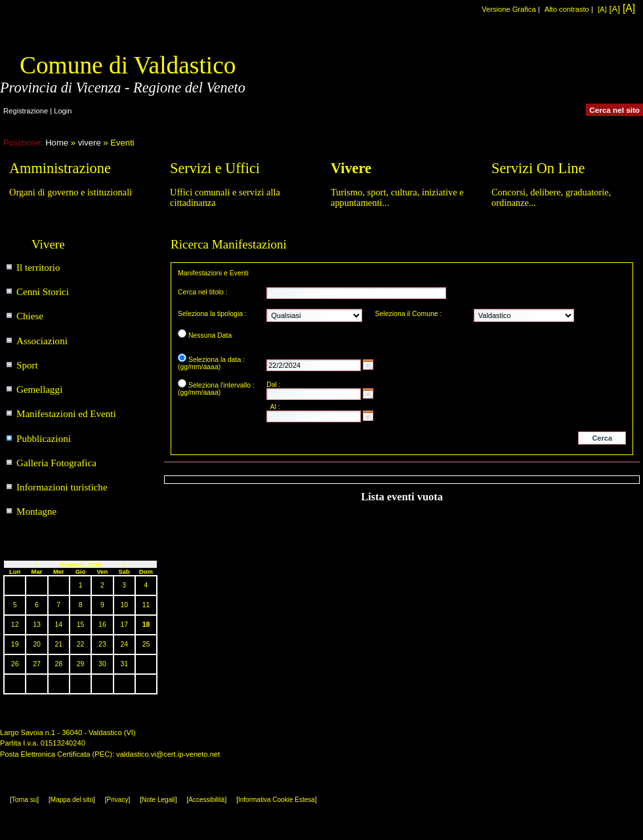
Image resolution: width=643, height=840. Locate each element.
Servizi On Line (538, 168)
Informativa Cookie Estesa (277, 800)
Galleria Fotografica (56, 463)
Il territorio (38, 268)
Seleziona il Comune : (409, 314)
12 (15, 625)
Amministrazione (60, 168)
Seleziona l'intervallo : (221, 385)
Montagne (36, 511)
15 (81, 625)
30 (102, 664)
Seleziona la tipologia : (212, 314)
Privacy (118, 800)
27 (37, 664)
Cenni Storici (43, 292)
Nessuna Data (210, 335)
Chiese (30, 316)
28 (58, 664)
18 (146, 625)
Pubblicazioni (44, 439)
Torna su (24, 800)
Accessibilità (206, 800)
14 (58, 625)
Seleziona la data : (217, 360)
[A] (602, 9)
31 (124, 664)
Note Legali (158, 800)
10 (124, 605)
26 (15, 664)
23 (102, 644)
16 (102, 625)
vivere (90, 143)
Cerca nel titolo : (203, 292)
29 (81, 664)
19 (15, 644)
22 (81, 644)
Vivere (351, 168)
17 (124, 625)
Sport (27, 365)
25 (146, 644)
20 (37, 644)
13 (37, 625)
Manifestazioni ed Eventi (66, 414)
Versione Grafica (508, 9)
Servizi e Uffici (215, 168)
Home (57, 143)
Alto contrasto (567, 9)
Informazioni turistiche (62, 487)
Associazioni (42, 341)
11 (146, 605)
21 (58, 644)
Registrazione (26, 111)
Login (63, 111)
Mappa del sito (72, 800)
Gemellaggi (39, 390)
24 (124, 644)
